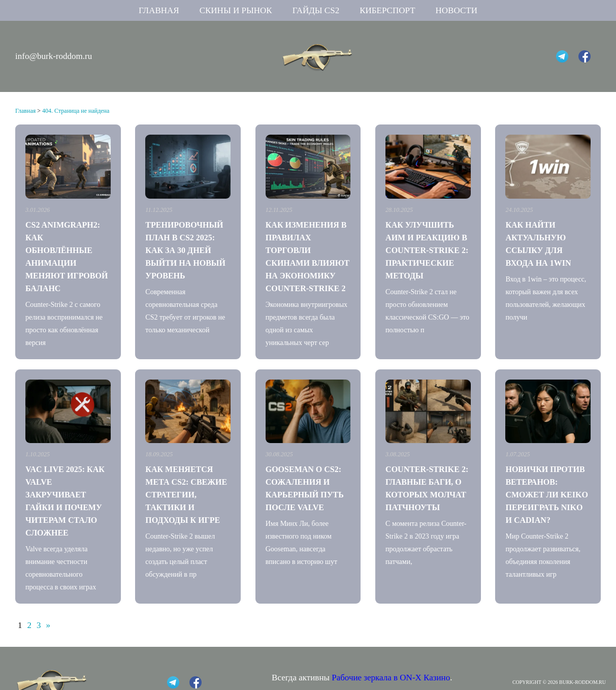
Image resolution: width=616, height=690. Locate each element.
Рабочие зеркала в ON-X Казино (391, 678)
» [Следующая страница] (48, 625)
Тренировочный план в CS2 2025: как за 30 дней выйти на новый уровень (185, 250)
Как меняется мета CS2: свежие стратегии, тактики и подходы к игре (186, 495)
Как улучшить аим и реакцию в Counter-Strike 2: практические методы (427, 250)
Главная (159, 10)
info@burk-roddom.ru (54, 56)
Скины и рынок (236, 10)
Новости (457, 10)
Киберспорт (387, 10)
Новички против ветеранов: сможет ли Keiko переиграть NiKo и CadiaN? (546, 495)
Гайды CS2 (316, 10)
